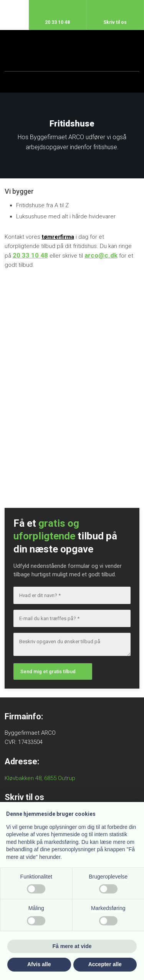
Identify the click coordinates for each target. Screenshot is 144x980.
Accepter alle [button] (105, 964)
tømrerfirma (58, 237)
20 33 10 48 (30, 255)
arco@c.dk (101, 255)
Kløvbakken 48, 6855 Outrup (40, 778)
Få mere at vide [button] (72, 946)
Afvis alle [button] (39, 964)
